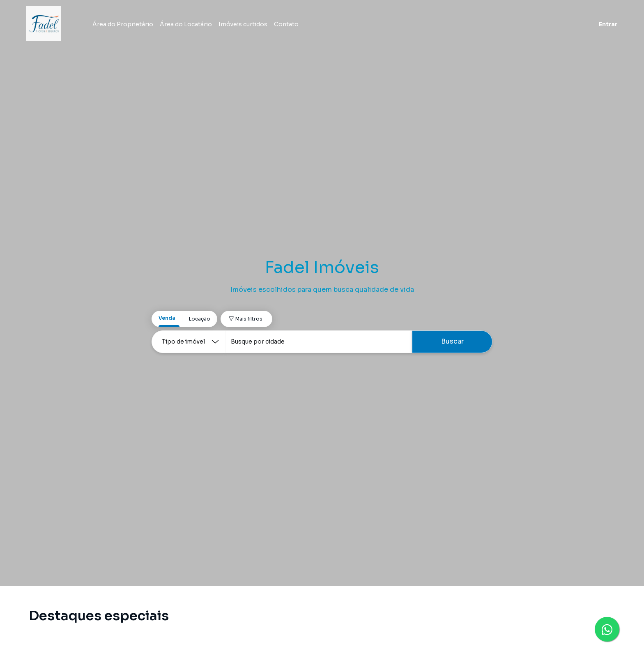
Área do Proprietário (129, 25)
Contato (293, 25)
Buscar (452, 341)
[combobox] (319, 342)
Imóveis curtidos (250, 25)
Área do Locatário (192, 25)
